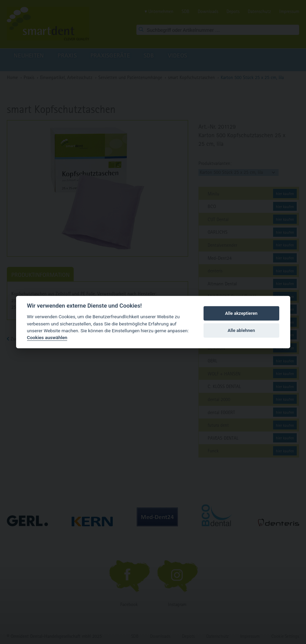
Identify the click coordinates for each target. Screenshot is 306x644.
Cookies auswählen (47, 337)
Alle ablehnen (241, 330)
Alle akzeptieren (241, 313)
